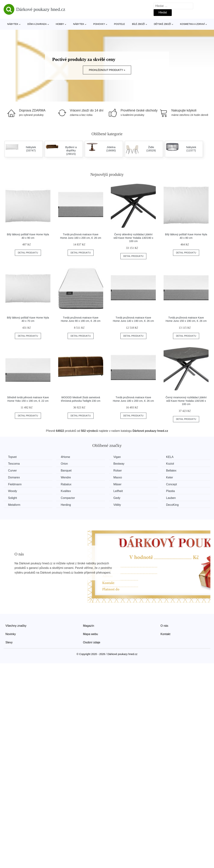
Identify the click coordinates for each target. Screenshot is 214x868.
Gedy (118, 498)
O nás (164, 626)
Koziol (171, 464)
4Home (66, 457)
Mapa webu (91, 634)
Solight (13, 498)
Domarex (14, 477)
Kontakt (165, 634)
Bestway (120, 464)
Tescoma (14, 464)
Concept (173, 484)
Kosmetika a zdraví (192, 24)
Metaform (14, 505)
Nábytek (13, 24)
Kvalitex (66, 491)
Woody (13, 491)
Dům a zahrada (37, 24)
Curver (13, 471)
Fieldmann (15, 484)
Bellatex (173, 471)
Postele (120, 24)
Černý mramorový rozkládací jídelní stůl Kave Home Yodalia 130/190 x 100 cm (186, 401)
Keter (171, 477)
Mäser (118, 484)
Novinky (11, 634)
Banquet (67, 471)
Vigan (118, 457)
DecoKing (174, 505)
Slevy (9, 642)
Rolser (118, 471)
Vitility (118, 505)
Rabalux (67, 484)
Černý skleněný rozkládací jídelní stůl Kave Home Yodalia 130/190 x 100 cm (133, 238)
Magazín (89, 626)
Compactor (68, 498)
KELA (171, 457)
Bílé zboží (138, 24)
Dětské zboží (162, 24)
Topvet (12, 457)
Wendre (66, 477)
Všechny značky (16, 626)
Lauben (172, 498)
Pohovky (99, 24)
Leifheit (119, 491)
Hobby (60, 24)
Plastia (172, 491)
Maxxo (119, 477)
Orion (65, 464)
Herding (66, 505)
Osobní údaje (92, 642)
